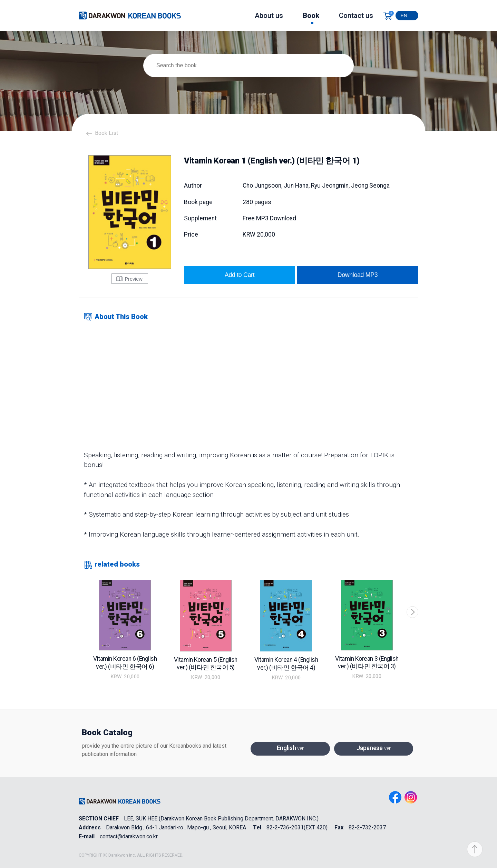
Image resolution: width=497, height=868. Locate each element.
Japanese (373, 749)
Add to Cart (240, 275)
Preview (129, 279)
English (290, 749)
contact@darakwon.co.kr (129, 837)
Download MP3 (358, 275)
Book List (106, 133)
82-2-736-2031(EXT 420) (297, 828)
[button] (412, 612)
